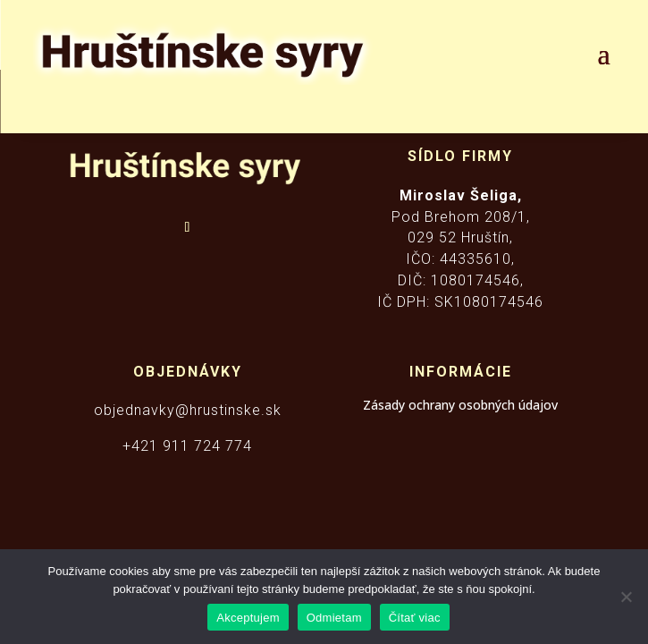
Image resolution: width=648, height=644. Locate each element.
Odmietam (334, 618)
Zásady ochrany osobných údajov (460, 405)
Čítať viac (415, 618)
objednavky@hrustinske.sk (188, 410)
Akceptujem (248, 618)
